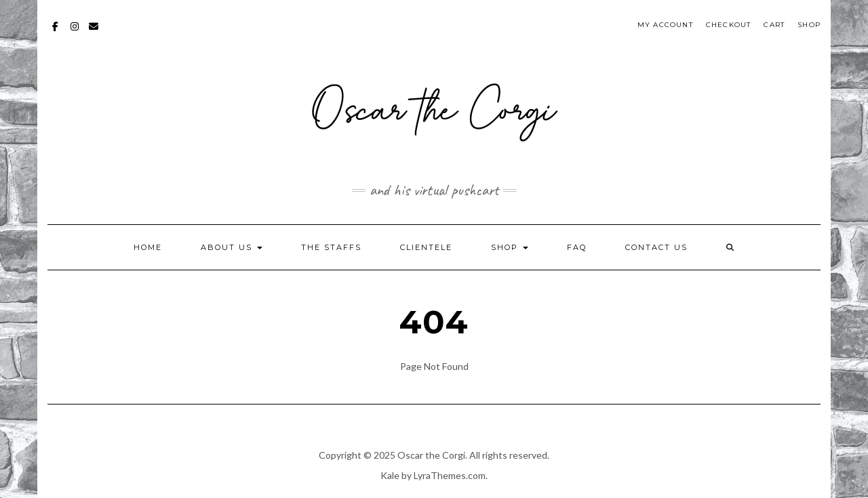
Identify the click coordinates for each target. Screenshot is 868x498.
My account (665, 25)
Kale (390, 475)
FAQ (577, 247)
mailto (94, 33)
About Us (232, 247)
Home (148, 247)
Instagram (75, 33)
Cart (774, 25)
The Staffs (331, 247)
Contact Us (656, 247)
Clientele (426, 247)
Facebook (56, 33)
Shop (809, 25)
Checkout (729, 25)
